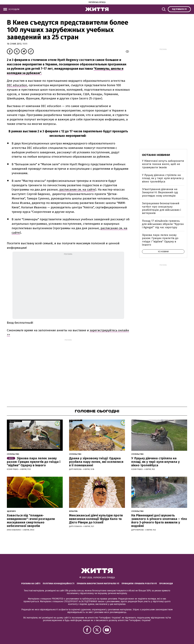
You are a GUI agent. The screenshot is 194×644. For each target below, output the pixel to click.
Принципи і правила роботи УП (139, 583)
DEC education (17, 85)
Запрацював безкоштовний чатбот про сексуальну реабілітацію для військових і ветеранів (161, 208)
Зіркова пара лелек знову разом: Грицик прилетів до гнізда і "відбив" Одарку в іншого (160, 240)
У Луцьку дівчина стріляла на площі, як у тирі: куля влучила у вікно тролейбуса (163, 178)
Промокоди (166, 583)
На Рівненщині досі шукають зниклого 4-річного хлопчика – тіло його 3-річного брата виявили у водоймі (159, 521)
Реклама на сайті (31, 583)
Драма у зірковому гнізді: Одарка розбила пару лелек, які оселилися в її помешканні (96, 462)
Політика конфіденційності (59, 583)
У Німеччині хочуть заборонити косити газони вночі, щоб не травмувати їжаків (163, 164)
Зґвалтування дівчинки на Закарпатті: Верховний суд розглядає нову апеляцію (160, 192)
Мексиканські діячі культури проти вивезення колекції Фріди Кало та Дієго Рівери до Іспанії (96, 519)
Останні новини (156, 155)
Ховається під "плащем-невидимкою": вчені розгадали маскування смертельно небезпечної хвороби (31, 521)
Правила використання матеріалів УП (98, 583)
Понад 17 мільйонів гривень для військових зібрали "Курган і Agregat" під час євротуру (163, 224)
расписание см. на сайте (77, 190)
